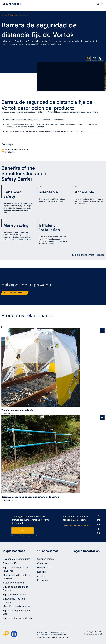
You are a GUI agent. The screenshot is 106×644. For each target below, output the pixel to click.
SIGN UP (23, 530)
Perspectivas (44, 567)
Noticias (41, 572)
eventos (41, 576)
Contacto (42, 563)
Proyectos (43, 580)
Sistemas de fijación (13, 583)
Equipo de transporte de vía (17, 618)
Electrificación (10, 563)
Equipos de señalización (16, 594)
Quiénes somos (45, 559)
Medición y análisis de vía (16, 606)
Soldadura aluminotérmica (17, 559)
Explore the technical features (88, 255)
